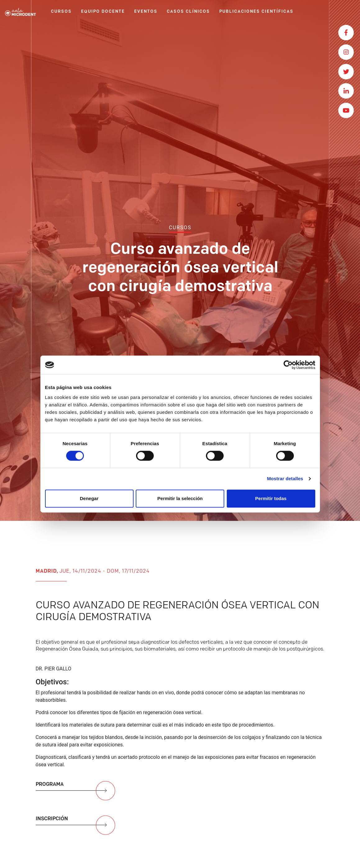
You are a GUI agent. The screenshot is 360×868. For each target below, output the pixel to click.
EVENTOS (146, 12)
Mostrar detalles (285, 479)
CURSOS (61, 12)
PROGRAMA (76, 793)
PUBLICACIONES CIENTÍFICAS (256, 12)
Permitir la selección (180, 498)
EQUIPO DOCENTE (103, 12)
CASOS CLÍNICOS (188, 12)
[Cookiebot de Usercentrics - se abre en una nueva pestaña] (288, 365)
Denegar (89, 498)
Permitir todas (271, 498)
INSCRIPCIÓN (76, 828)
